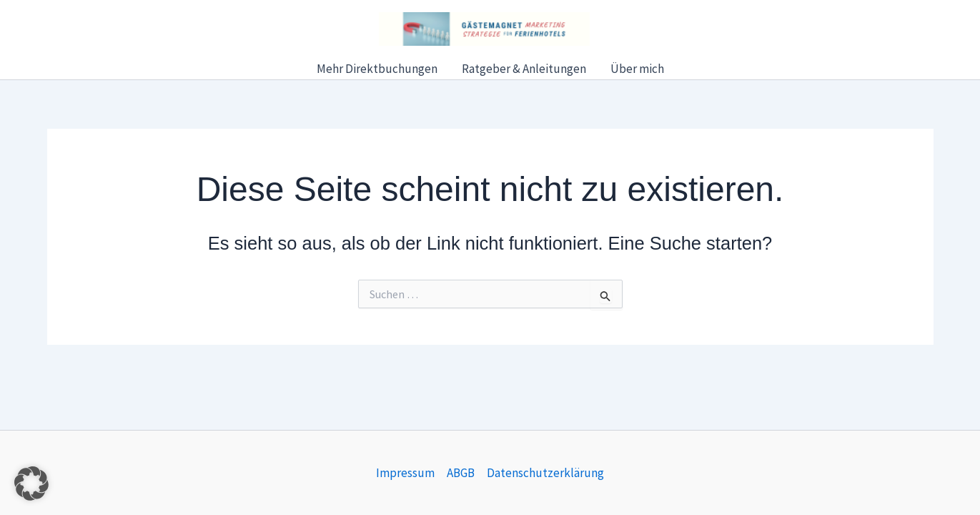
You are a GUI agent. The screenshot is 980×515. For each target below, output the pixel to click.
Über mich (637, 69)
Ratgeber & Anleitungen (524, 69)
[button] (31, 484)
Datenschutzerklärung (545, 473)
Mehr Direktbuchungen (377, 69)
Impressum (405, 473)
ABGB (461, 473)
